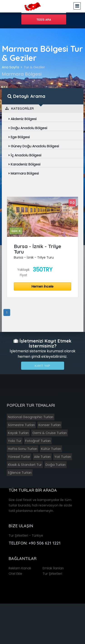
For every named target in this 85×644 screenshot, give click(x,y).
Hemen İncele (42, 286)
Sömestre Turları (21, 425)
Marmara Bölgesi (24, 173)
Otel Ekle (15, 574)
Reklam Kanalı (20, 568)
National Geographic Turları (31, 417)
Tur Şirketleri (52, 574)
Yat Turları (63, 457)
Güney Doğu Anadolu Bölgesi (34, 146)
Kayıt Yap (42, 366)
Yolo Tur (15, 441)
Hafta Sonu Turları (23, 449)
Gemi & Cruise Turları (50, 433)
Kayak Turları (18, 433)
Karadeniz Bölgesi (24, 164)
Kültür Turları (51, 449)
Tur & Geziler (34, 67)
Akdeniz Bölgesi (23, 119)
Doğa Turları (56, 465)
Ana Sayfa (10, 67)
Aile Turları (42, 457)
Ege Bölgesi (19, 137)
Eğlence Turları (20, 473)
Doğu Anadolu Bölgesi (28, 128)
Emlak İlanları (53, 568)
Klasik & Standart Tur (25, 465)
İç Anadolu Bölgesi (25, 155)
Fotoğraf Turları (38, 441)
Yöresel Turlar (19, 457)
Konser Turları (50, 425)
